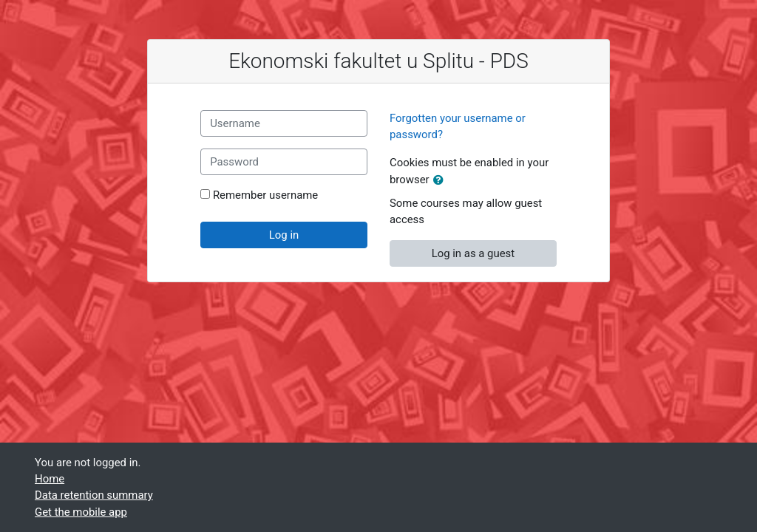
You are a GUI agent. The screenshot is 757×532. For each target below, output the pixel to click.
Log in (284, 235)
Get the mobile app (81, 512)
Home (50, 479)
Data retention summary (94, 495)
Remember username (265, 195)
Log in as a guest (473, 253)
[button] (441, 180)
